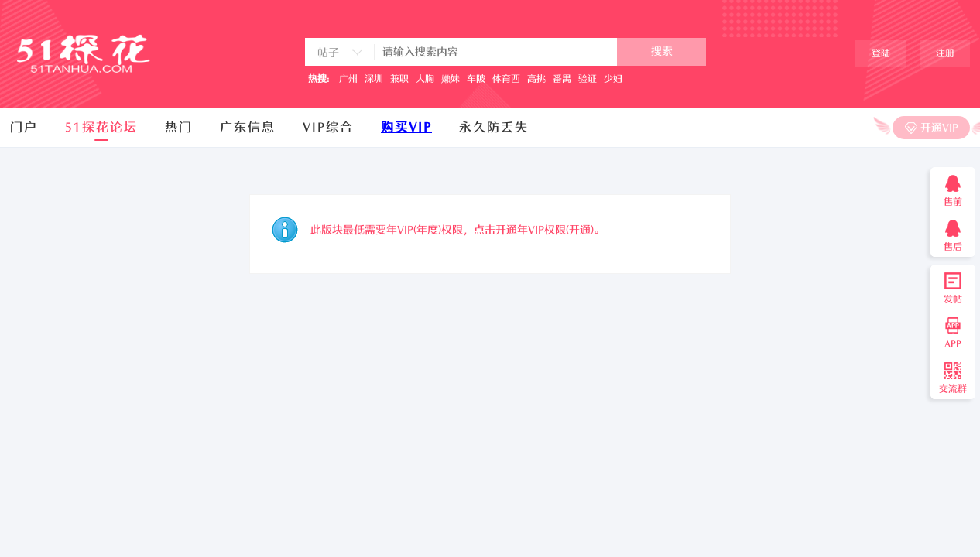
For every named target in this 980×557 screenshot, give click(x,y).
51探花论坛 (101, 128)
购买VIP (406, 128)
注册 (945, 53)
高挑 (536, 79)
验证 (588, 79)
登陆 (881, 53)
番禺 (562, 79)
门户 (24, 128)
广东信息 (248, 128)
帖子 (328, 53)
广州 (348, 79)
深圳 (374, 79)
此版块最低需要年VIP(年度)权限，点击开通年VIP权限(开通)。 (457, 230)
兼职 (399, 79)
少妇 (613, 79)
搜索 (662, 51)
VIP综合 (328, 128)
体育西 (506, 79)
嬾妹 (451, 79)
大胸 (425, 79)
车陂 (476, 79)
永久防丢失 (494, 128)
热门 (179, 128)
